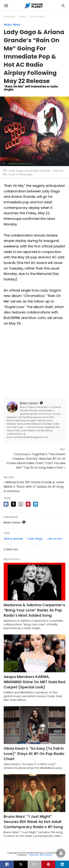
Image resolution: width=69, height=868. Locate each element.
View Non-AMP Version (41, 855)
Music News (38, 17)
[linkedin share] (36, 504)
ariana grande (13, 539)
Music (23, 17)
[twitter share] (13, 504)
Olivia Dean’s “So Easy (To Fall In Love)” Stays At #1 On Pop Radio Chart (34, 754)
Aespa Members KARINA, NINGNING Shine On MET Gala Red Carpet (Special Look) (34, 682)
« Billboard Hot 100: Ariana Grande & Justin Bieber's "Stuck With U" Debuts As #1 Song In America (34, 487)
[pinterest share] (28, 504)
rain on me (55, 539)
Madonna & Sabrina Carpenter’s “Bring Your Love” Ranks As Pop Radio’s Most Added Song (34, 610)
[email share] (21, 504)
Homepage (9, 17)
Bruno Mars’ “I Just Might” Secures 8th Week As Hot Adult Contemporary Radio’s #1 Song (33, 822)
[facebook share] (6, 504)
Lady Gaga (35, 539)
